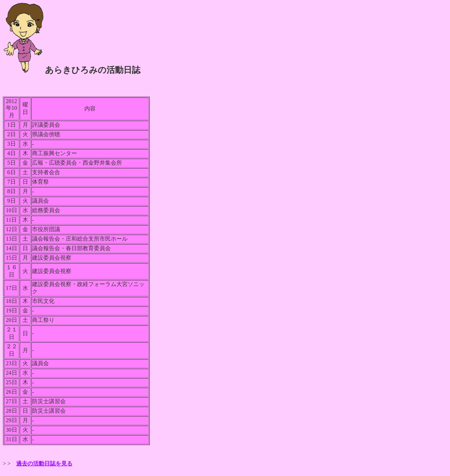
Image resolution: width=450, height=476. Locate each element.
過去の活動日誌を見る (44, 464)
